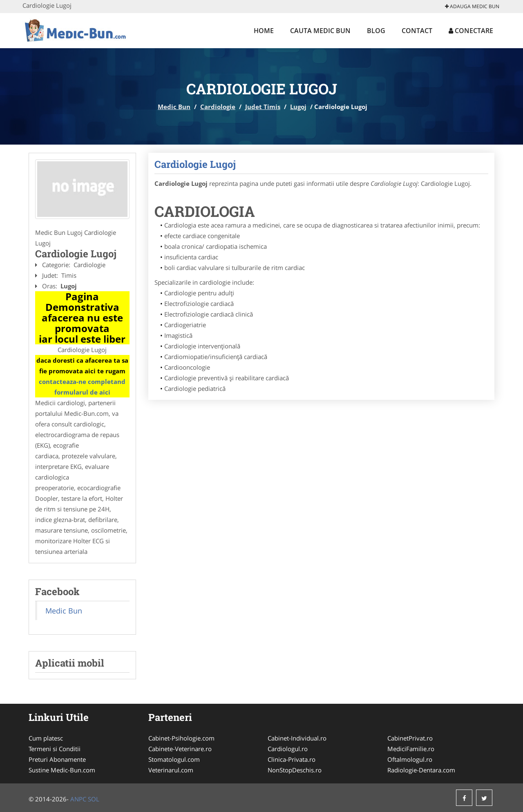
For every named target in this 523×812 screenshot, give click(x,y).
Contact (417, 31)
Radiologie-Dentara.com (421, 770)
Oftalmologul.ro (410, 759)
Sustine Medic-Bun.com (62, 770)
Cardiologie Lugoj (195, 164)
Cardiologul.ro (288, 749)
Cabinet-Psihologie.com (181, 738)
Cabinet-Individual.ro (297, 738)
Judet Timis (263, 107)
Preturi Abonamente (57, 759)
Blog (376, 31)
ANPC (78, 799)
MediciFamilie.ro (411, 749)
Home (264, 31)
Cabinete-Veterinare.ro (180, 749)
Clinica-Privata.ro (292, 759)
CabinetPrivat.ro (410, 738)
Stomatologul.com (174, 759)
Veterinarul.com (171, 770)
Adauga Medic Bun (472, 6)
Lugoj (298, 107)
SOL (94, 799)
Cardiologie (218, 107)
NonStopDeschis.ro (295, 770)
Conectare (471, 31)
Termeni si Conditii (55, 749)
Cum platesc (46, 738)
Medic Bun (174, 107)
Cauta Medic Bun (320, 31)
